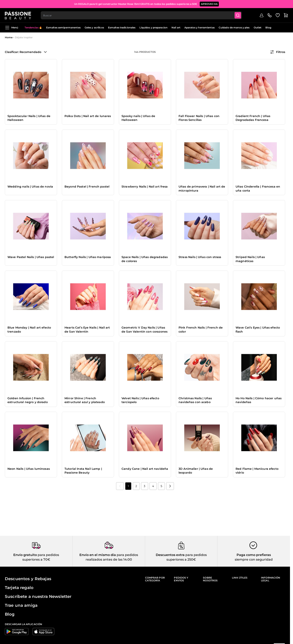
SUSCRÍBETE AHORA (176, 4)
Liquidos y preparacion (153, 27)
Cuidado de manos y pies (234, 27)
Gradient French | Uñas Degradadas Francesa (253, 118)
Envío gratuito (25, 555)
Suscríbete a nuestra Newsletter (38, 596)
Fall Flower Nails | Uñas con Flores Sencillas (199, 118)
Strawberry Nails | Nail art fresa (145, 187)
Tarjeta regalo (19, 588)
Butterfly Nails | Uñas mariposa (88, 257)
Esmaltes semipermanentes (63, 27)
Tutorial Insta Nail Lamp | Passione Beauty (83, 471)
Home (9, 37)
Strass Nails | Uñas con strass (200, 257)
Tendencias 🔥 (33, 27)
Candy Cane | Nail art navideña (145, 469)
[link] (120, 486)
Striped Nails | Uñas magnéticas (250, 259)
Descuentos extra (170, 555)
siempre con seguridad (254, 559)
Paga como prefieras (254, 555)
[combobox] (141, 15)
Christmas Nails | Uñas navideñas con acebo (195, 400)
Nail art (176, 27)
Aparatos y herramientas (199, 27)
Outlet (258, 27)
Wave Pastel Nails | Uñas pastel (31, 257)
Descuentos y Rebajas (28, 579)
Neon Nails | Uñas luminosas (29, 469)
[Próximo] (170, 486)
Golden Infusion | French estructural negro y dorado (28, 400)
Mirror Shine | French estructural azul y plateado (85, 400)
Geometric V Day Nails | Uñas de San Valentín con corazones (144, 330)
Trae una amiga (21, 605)
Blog (268, 27)
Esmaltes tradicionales (122, 27)
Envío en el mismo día (98, 555)
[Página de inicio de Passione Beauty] (18, 15)
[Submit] (238, 15)
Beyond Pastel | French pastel (87, 187)
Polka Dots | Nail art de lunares (88, 116)
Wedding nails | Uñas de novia (30, 187)
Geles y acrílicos (94, 27)
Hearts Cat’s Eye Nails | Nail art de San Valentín (87, 330)
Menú (11, 28)
